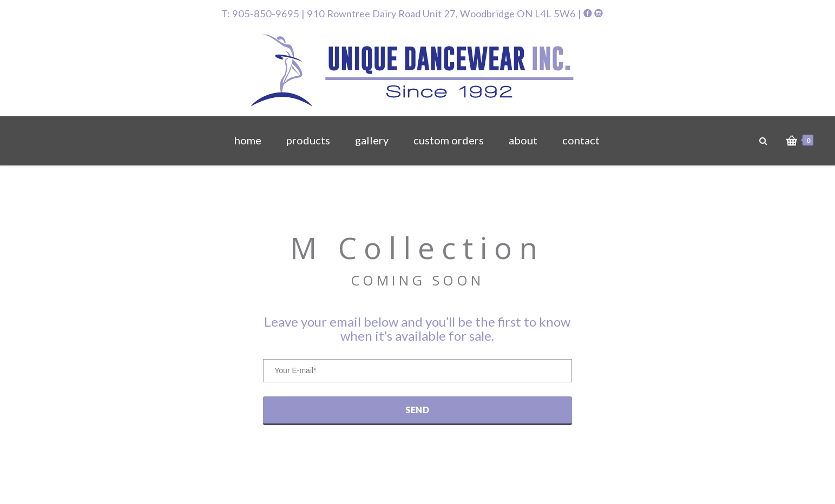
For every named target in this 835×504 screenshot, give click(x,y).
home (248, 140)
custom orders (449, 140)
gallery (372, 140)
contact (581, 140)
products (308, 140)
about (523, 140)
